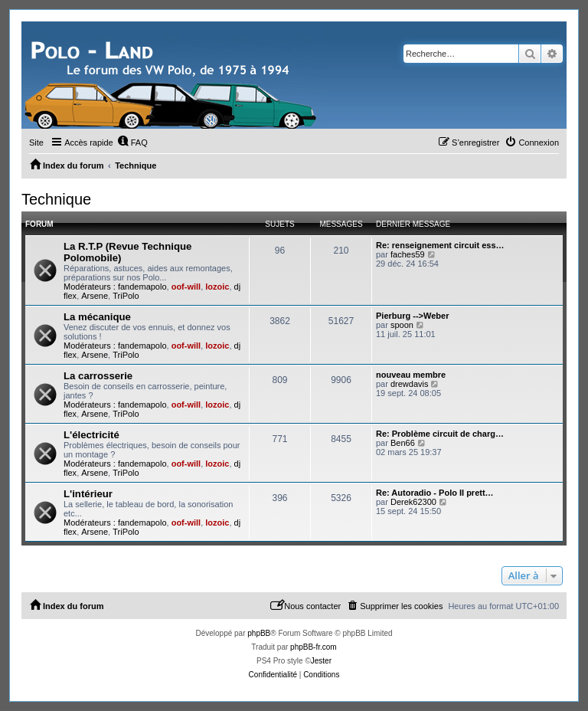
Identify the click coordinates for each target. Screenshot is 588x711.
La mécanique (97, 317)
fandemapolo (142, 287)
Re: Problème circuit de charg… (440, 434)
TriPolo (126, 296)
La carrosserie (98, 376)
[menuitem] (132, 143)
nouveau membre (411, 375)
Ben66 (403, 443)
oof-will (186, 287)
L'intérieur (88, 494)
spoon (402, 325)
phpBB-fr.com (314, 647)
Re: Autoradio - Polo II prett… (435, 493)
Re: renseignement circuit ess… (440, 245)
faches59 (408, 254)
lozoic (217, 287)
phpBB (259, 633)
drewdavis (410, 384)
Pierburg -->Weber (412, 316)
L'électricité (91, 435)
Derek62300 (413, 502)
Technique (56, 199)
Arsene (95, 296)
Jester (321, 661)
